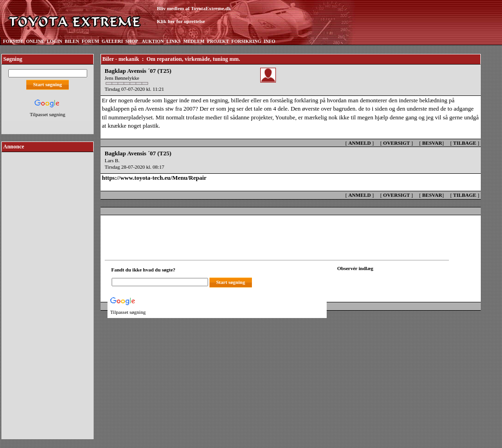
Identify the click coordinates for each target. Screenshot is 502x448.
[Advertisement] (48, 292)
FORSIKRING (246, 41)
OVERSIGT (396, 143)
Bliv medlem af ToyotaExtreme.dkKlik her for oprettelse (194, 15)
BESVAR (432, 143)
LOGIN (54, 41)
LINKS (174, 41)
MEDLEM (194, 41)
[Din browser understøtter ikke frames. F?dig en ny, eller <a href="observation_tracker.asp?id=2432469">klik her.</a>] (379, 281)
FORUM (90, 41)
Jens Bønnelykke (122, 78)
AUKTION (153, 41)
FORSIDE (13, 41)
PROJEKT (218, 41)
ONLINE (35, 41)
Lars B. (112, 160)
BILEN (72, 41)
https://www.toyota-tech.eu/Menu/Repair (154, 178)
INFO (269, 41)
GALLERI (112, 41)
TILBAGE (465, 143)
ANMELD (360, 143)
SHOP (132, 41)
